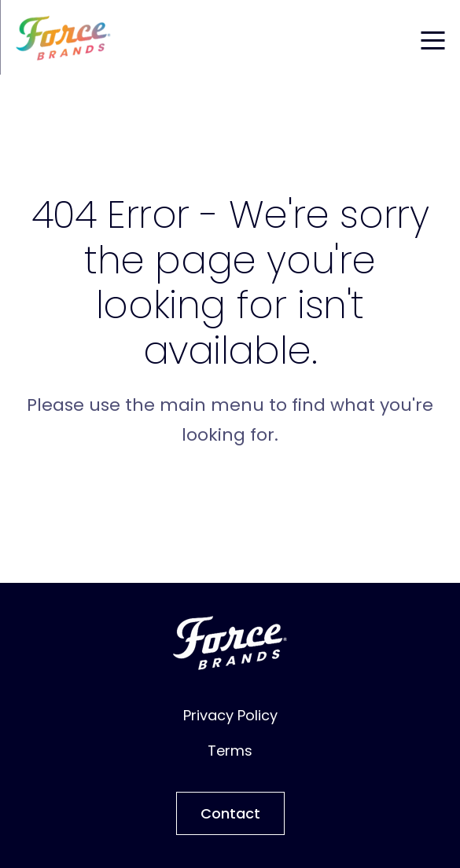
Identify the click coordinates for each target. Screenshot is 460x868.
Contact (230, 813)
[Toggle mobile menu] (432, 38)
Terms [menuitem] (230, 751)
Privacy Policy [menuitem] (230, 715)
